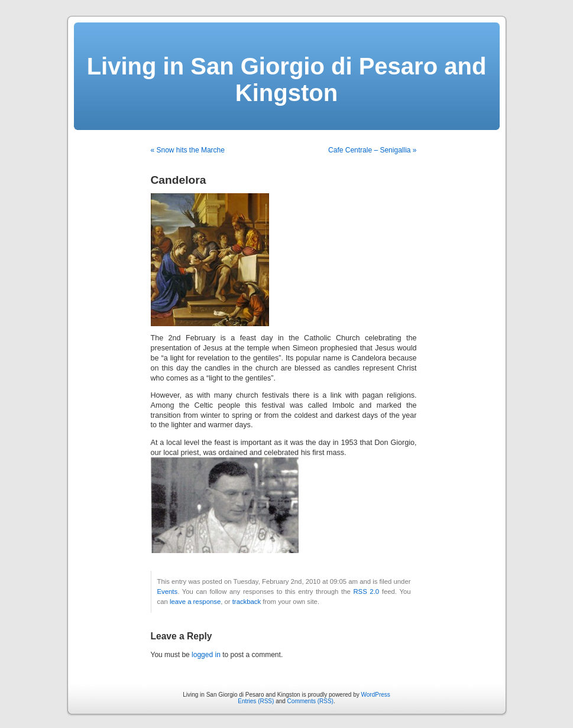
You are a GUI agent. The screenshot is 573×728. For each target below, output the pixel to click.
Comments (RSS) (310, 701)
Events (168, 591)
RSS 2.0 (366, 591)
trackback (247, 602)
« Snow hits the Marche (188, 150)
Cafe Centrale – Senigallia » (372, 150)
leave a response (195, 602)
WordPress (376, 695)
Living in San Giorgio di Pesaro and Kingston (287, 79)
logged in (206, 655)
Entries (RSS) (256, 701)
